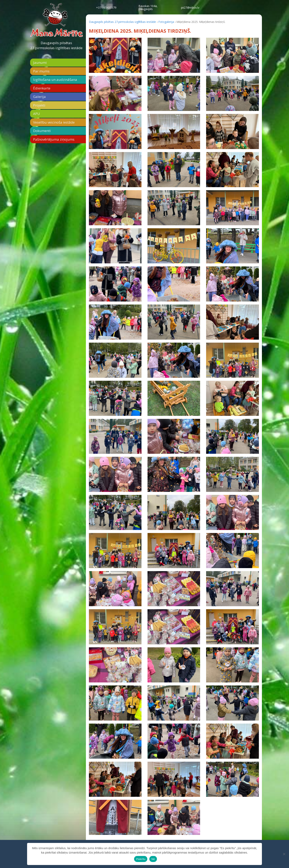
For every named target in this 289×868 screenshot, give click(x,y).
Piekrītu (141, 859)
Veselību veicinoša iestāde (54, 122)
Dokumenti (42, 131)
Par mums (41, 71)
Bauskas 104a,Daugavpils (148, 7)
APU (37, 114)
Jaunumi (40, 62)
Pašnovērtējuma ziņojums (54, 139)
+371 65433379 (106, 8)
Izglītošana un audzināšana (55, 80)
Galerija (39, 97)
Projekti (39, 105)
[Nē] (284, 854)
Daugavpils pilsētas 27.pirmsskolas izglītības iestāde (56, 45)
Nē (153, 859)
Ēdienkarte (42, 88)
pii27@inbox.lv (190, 8)
